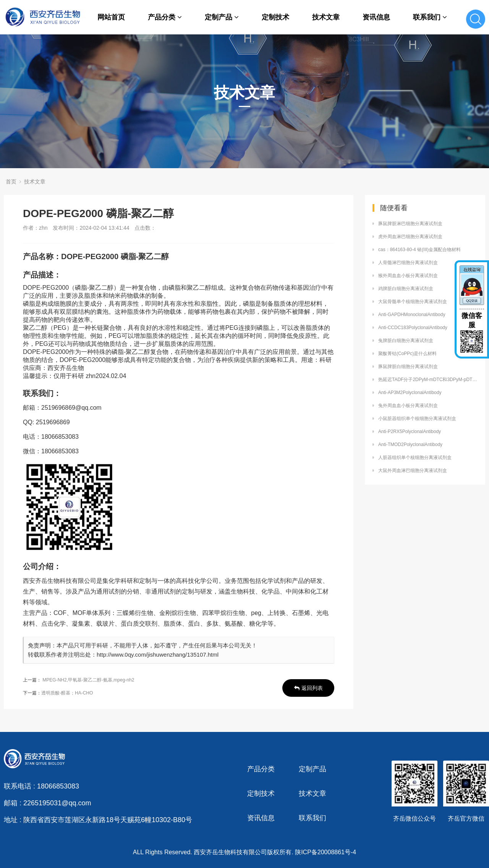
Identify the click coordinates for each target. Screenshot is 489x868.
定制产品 (222, 17)
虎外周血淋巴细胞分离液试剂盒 (410, 237)
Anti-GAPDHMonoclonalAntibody (412, 315)
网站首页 (111, 17)
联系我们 (430, 17)
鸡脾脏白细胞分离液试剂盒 (406, 289)
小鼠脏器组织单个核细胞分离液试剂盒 (417, 419)
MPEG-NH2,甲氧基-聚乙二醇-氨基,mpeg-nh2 (88, 680)
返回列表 (308, 688)
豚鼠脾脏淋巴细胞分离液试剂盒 (410, 224)
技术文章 (326, 17)
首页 (11, 182)
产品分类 (165, 17)
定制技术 (275, 17)
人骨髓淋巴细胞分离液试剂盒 (408, 263)
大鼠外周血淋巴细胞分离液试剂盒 (413, 471)
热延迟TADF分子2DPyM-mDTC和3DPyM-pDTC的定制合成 (428, 380)
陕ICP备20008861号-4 (325, 852)
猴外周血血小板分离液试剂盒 (408, 276)
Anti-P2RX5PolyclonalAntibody (410, 432)
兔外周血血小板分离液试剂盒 (408, 406)
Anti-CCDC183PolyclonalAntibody (413, 328)
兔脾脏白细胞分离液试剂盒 (406, 341)
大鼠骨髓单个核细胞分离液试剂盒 (413, 302)
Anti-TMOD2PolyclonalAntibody (410, 445)
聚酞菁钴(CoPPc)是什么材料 (407, 354)
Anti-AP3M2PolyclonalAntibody (410, 393)
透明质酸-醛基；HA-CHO (67, 693)
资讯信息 (376, 17)
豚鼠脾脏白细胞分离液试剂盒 (408, 367)
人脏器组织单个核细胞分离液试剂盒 (415, 458)
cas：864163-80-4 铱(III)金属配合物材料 (419, 250)
